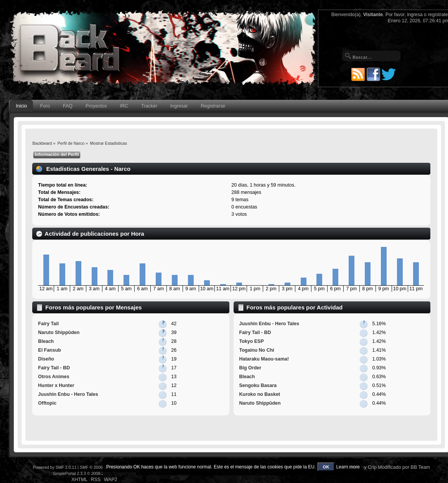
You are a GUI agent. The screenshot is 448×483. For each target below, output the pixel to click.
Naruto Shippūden (59, 332)
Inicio (21, 106)
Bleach (46, 341)
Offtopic (47, 403)
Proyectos (96, 106)
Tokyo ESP (252, 341)
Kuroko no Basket (260, 394)
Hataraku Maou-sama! (264, 359)
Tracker (149, 106)
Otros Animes (54, 377)
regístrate (438, 15)
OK (326, 467)
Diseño (46, 359)
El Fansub (49, 350)
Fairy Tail (48, 324)
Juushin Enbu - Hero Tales (68, 394)
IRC (124, 106)
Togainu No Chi (257, 350)
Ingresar (179, 106)
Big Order (250, 368)
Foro (45, 106)
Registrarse (213, 106)
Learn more (348, 467)
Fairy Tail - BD (54, 368)
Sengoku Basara (258, 385)
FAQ (68, 106)
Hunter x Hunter (56, 385)
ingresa (415, 15)
